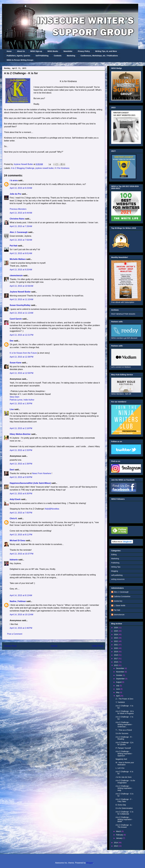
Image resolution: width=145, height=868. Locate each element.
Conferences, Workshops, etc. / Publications (99, 56)
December (120, 668)
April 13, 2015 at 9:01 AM (21, 253)
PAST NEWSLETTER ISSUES (123, 314)
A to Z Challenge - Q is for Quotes (125, 744)
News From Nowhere (42, 473)
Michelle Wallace (18, 259)
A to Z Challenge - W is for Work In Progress (125, 712)
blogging (115, 571)
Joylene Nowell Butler (20, 292)
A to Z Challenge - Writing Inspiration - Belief (124, 819)
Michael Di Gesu (18, 541)
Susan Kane (16, 363)
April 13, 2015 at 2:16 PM (21, 428)
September (121, 679)
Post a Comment (15, 634)
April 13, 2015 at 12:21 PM (21, 335)
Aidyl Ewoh (15, 499)
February (120, 835)
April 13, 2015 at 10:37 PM (21, 554)
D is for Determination (124, 808)
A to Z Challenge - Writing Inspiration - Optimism (124, 754)
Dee (12, 341)
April (118, 696)
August (119, 682)
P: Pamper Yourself (123, 748)
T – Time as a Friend (124, 730)
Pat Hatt (13, 246)
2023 (116, 638)
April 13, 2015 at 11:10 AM (21, 299)
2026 (116, 628)
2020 (116, 648)
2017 (116, 659)
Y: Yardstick (120, 702)
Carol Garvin (16, 319)
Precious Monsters (18, 209)
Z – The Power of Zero (124, 699)
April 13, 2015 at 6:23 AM (21, 188)
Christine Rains (17, 219)
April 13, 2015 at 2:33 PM (21, 450)
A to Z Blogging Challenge (23, 168)
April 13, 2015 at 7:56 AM (21, 240)
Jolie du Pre (15, 194)
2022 (116, 641)
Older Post (97, 646)
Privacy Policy (84, 51)
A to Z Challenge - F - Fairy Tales (124, 800)
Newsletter (68, 51)
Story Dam (14, 397)
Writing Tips (116, 567)
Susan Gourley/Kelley (20, 305)
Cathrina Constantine (122, 596)
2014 (116, 843)
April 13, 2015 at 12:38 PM (21, 357)
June (118, 689)
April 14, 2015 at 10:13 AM (21, 615)
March (119, 831)
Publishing (115, 563)
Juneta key (118, 601)
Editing (114, 555)
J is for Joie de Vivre (124, 777)
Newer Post (10, 646)
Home (9, 51)
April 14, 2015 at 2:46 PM (21, 628)
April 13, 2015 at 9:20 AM (21, 270)
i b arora (14, 180)
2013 (116, 846)
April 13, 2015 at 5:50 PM (21, 477)
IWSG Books (53, 51)
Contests (58, 56)
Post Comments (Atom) (60, 655)
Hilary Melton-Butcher (20, 434)
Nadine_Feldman (18, 601)
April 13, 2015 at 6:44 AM (21, 213)
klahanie (14, 560)
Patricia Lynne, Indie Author (22, 400)
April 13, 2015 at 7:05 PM (21, 513)
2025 (116, 631)
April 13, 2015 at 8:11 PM (21, 535)
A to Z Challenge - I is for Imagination (125, 782)
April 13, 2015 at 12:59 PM (21, 373)
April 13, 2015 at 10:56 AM (21, 286)
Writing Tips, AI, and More (106, 51)
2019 (116, 652)
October (119, 675)
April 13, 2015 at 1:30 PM (21, 404)
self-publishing (117, 575)
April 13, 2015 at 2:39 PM (21, 464)
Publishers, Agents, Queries (18, 56)
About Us (21, 51)
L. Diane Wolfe (120, 606)
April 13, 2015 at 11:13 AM (21, 313)
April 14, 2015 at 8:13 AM (21, 595)
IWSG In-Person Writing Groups (20, 60)
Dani (12, 470)
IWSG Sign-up (36, 51)
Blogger (90, 863)
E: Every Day (121, 805)
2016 (116, 662)
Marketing (71, 56)
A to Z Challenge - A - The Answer (124, 826)
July (118, 686)
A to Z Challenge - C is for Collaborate (124, 813)
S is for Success (122, 733)
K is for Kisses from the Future (23, 353)
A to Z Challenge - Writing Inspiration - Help (124, 788)
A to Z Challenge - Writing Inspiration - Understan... (124, 724)
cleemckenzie (16, 276)
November (120, 672)
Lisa (12, 409)
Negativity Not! (121, 759)
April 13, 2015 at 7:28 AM (21, 226)
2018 (116, 655)
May (118, 692)
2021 (116, 645)
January (119, 838)
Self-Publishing (42, 56)
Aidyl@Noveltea (52, 509)
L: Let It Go (120, 768)
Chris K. (14, 518)
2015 (116, 665)
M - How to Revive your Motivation (125, 764)
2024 (116, 634)
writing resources (118, 579)
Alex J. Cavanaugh (19, 232)
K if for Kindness (62, 168)
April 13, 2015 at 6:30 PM (21, 494)
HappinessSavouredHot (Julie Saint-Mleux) (30, 483)
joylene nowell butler (45, 168)
